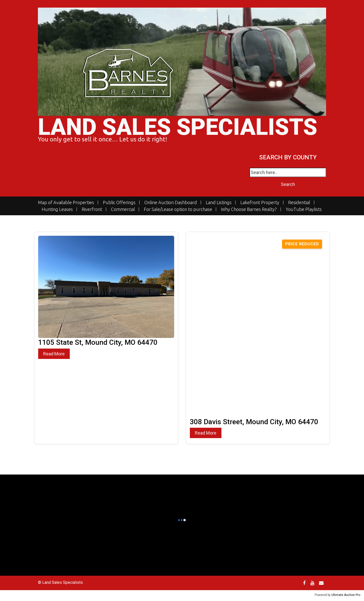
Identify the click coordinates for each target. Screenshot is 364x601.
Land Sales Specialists (178, 127)
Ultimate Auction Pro (346, 595)
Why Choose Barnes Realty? (249, 209)
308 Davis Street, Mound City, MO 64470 (254, 422)
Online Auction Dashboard (171, 202)
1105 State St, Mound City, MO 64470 (98, 342)
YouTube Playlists (304, 209)
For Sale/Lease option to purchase (178, 209)
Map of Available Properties (66, 202)
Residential (299, 202)
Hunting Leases (57, 209)
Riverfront (92, 209)
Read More (54, 354)
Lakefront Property (260, 202)
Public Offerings (119, 202)
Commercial (123, 209)
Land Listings (219, 202)
